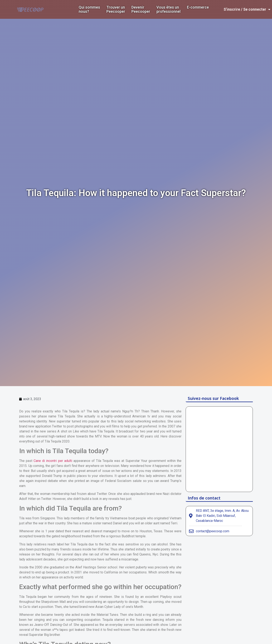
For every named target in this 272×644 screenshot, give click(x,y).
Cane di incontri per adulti (53, 461)
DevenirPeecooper (141, 9)
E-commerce (198, 7)
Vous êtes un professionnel (169, 9)
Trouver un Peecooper (116, 9)
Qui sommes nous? (89, 9)
